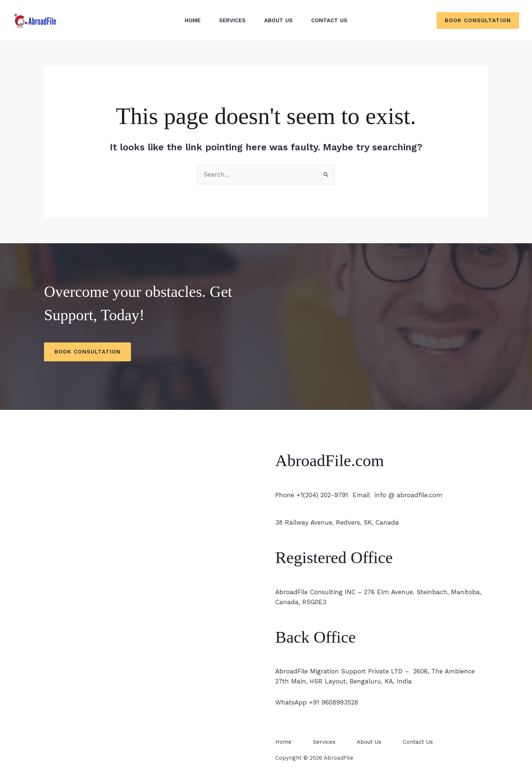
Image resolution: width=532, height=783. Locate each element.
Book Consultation (87, 352)
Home (193, 20)
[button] (478, 21)
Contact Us (329, 20)
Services (232, 20)
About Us (278, 20)
